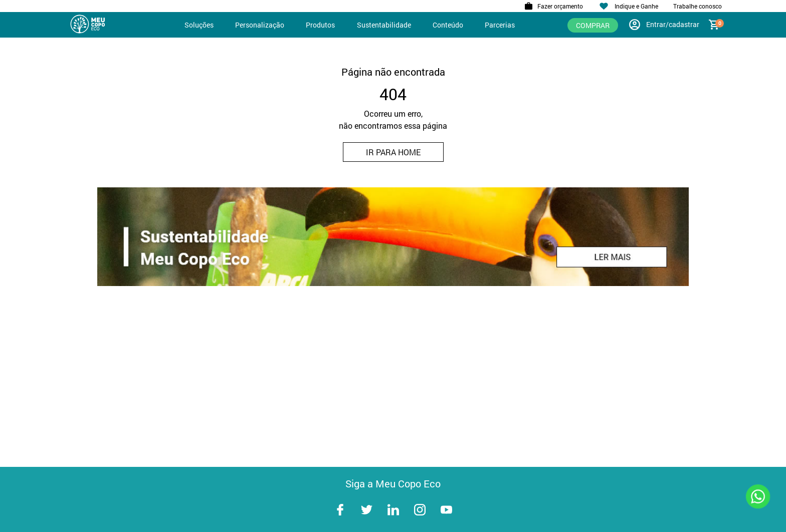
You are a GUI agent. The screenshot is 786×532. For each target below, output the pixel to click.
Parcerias (500, 25)
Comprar (593, 25)
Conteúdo (448, 25)
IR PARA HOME (393, 152)
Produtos (320, 25)
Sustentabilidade (384, 25)
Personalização (260, 25)
